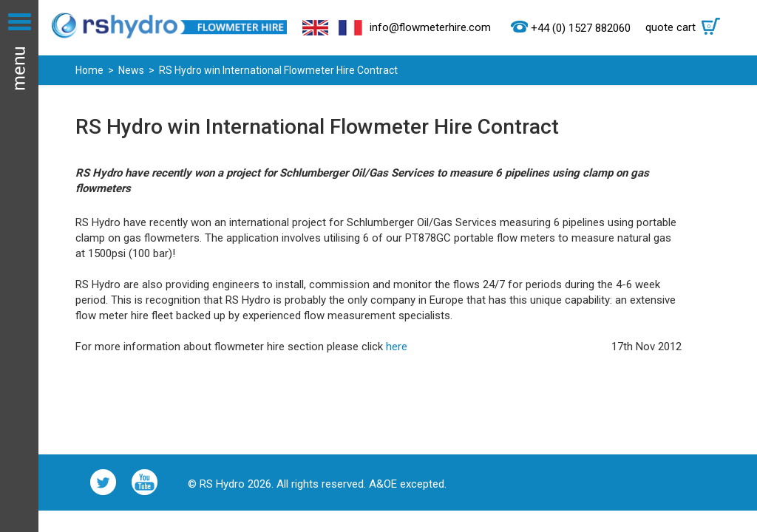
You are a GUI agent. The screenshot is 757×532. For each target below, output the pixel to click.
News (131, 70)
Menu (19, 266)
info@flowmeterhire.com (430, 27)
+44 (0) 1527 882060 (581, 28)
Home (89, 70)
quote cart (686, 27)
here (397, 347)
